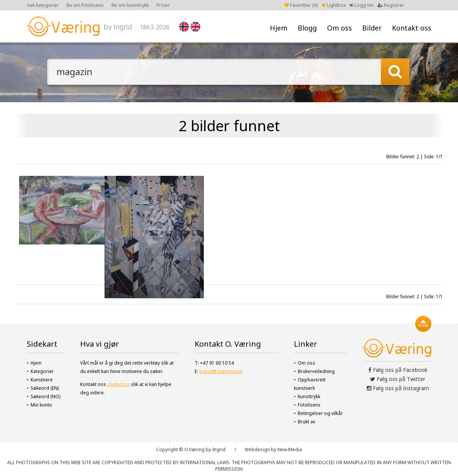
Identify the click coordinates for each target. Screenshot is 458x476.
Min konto (41, 405)
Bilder (372, 28)
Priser (163, 5)
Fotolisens (309, 405)
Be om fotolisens (85, 5)
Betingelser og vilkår (320, 413)
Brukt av (306, 422)
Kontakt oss (412, 28)
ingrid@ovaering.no (221, 371)
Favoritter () (301, 5)
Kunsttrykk (309, 396)
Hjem (279, 28)
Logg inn (362, 5)
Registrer (391, 5)
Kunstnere (42, 380)
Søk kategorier (43, 5)
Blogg (307, 28)
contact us (119, 384)
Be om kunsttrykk (130, 5)
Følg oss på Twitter (398, 379)
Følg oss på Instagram (398, 388)
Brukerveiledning (316, 371)
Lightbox (334, 5)
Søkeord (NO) (45, 396)
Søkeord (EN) (45, 388)
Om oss (339, 28)
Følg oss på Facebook (398, 370)
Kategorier (42, 371)
